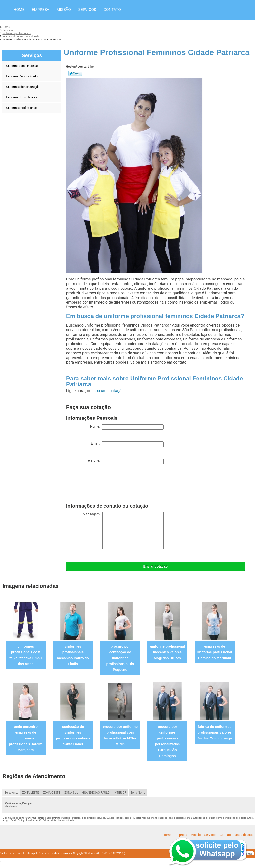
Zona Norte (138, 793)
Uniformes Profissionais (22, 108)
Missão (64, 10)
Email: (127, 444)
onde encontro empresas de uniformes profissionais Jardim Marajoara (26, 738)
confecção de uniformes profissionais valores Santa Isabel (73, 735)
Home (19, 10)
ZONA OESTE (52, 793)
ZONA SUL (71, 793)
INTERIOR (120, 793)
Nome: (127, 427)
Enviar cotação (155, 566)
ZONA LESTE (30, 793)
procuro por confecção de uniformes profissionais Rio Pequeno (120, 658)
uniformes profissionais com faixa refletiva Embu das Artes (26, 655)
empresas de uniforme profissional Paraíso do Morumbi (215, 652)
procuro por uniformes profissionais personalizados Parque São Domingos (167, 741)
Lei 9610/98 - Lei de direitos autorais (55, 821)
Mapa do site (243, 835)
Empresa (40, 10)
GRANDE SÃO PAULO (96, 793)
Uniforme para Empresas (23, 66)
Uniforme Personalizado (22, 76)
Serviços (87, 10)
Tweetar (75, 73)
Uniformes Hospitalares (22, 97)
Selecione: (11, 793)
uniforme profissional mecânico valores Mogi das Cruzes (167, 652)
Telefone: (125, 461)
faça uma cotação (108, 391)
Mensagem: (123, 531)
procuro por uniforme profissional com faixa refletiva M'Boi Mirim (120, 735)
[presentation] (103, 485)
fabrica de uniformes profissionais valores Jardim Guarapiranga (215, 732)
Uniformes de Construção (23, 87)
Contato (112, 10)
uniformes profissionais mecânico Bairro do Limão (73, 655)
